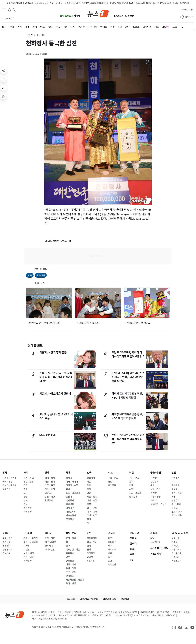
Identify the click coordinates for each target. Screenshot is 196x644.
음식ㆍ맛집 (71, 583)
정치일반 (6, 489)
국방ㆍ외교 (113, 478)
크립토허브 (66, 16)
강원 (89, 493)
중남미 (69, 497)
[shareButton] (3, 71)
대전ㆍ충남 (92, 501)
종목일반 (112, 565)
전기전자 (175, 485)
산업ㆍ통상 (50, 485)
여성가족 (28, 508)
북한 (132, 473)
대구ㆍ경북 (92, 512)
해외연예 (91, 553)
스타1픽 (175, 546)
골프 (110, 561)
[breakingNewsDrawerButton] (9, 10)
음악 (89, 550)
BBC (152, 538)
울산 (89, 519)
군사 (131, 482)
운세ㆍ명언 (71, 568)
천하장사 (41, 275)
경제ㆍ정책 (50, 478)
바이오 (48, 533)
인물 (26, 504)
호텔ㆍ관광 (177, 512)
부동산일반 (7, 538)
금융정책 (154, 482)
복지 (26, 489)
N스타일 (91, 561)
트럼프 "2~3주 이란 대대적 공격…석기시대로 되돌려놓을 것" (128, 439)
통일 (110, 482)
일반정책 (6, 542)
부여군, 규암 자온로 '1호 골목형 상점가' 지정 (76, 3)
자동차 (174, 489)
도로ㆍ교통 (71, 572)
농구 (110, 557)
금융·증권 (156, 473)
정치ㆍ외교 (134, 478)
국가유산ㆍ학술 (73, 550)
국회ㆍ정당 (8, 482)
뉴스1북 (175, 557)
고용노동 (49, 493)
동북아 (69, 478)
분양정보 (6, 546)
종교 (68, 546)
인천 (89, 489)
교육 (26, 485)
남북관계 (133, 497)
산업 (174, 473)
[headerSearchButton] (14, 10)
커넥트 (185, 10)
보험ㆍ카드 (155, 489)
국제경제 (70, 501)
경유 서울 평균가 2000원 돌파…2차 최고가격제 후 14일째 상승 (130, 3)
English (119, 16)
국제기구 (70, 508)
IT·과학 (28, 533)
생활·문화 (71, 533)
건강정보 (70, 561)
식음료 (174, 508)
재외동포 (112, 485)
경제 (47, 473)
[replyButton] (3, 79)
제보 (192, 10)
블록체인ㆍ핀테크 (158, 504)
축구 (110, 546)
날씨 (26, 501)
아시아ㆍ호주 (72, 485)
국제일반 (70, 519)
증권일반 (154, 493)
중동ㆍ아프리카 (73, 493)
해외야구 (112, 542)
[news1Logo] (15, 615)
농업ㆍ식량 (50, 497)
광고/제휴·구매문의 (89, 599)
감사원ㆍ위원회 (9, 485)
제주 (89, 523)
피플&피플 (71, 512)
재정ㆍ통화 (50, 482)
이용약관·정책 (109, 599)
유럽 (68, 489)
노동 (26, 493)
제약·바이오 (50, 542)
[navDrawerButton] (4, 10)
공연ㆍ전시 (71, 538)
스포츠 (112, 533)
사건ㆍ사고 (29, 478)
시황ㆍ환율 (155, 497)
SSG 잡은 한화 (48, 435)
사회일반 (28, 512)
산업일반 (175, 478)
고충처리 (125, 599)
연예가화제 (92, 538)
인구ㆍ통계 (50, 489)
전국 (89, 473)
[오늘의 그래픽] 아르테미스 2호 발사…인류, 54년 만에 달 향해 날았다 (128, 377)
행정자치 (91, 478)
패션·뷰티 (176, 504)
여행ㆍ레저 (71, 565)
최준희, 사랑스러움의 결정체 (55, 394)
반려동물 (70, 576)
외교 (110, 473)
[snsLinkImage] (174, 627)
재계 (173, 482)
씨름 (30, 275)
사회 (26, 473)
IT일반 (27, 550)
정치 (5, 473)
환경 (26, 497)
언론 (68, 557)
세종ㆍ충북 (92, 497)
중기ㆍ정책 (177, 493)
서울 (89, 482)
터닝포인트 (176, 553)
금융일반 (154, 478)
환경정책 (49, 501)
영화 (89, 546)
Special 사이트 (180, 533)
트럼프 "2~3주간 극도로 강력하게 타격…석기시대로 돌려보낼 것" (56, 377)
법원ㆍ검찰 (29, 482)
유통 (173, 497)
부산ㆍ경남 (92, 516)
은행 (152, 485)
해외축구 (112, 550)
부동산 (6, 533)
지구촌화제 (71, 516)
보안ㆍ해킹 (29, 553)
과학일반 (28, 561)
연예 (89, 533)
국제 (68, 473)
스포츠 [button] (29, 35)
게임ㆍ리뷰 (29, 557)
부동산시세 (7, 550)
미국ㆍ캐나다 (72, 482)
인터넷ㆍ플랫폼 (31, 538)
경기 (89, 485)
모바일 (27, 546)
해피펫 (77, 16)
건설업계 (6, 553)
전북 (89, 504)
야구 (110, 538)
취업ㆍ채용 (177, 516)
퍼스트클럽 (176, 561)
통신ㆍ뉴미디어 (31, 542)
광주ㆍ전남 (92, 508)
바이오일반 (50, 550)
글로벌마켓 (155, 542)
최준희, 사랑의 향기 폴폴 (53, 352)
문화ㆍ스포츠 (135, 493)
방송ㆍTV (91, 542)
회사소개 (71, 599)
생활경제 (175, 501)
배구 (110, 553)
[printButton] (3, 96)
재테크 (153, 501)
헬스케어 (49, 546)
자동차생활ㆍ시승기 (75, 580)
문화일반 (70, 553)
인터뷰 (90, 557)
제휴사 (154, 533)
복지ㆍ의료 (50, 538)
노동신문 (130, 16)
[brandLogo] (98, 13)
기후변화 (70, 504)
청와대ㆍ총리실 (9, 478)
